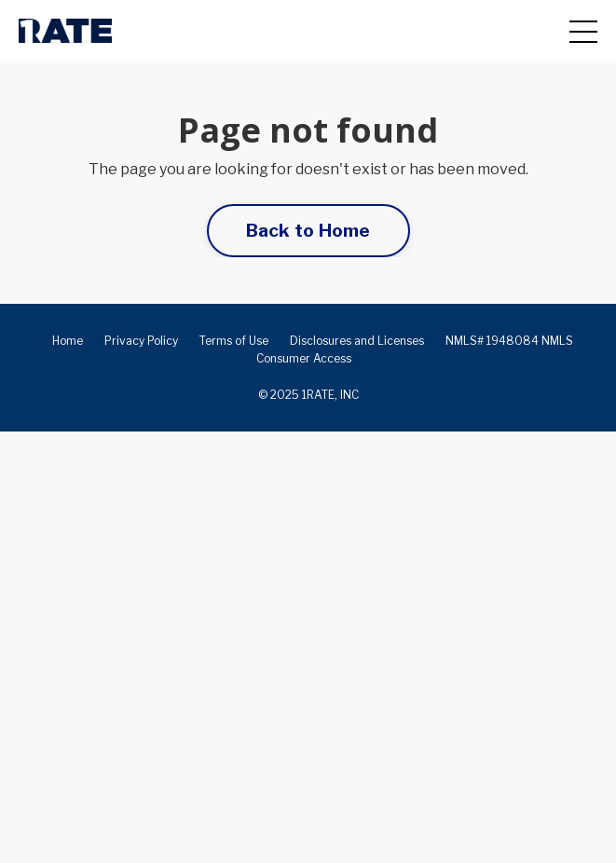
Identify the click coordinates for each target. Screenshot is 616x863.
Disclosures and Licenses (357, 341)
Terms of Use (234, 341)
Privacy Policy (141, 341)
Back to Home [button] (308, 230)
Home (68, 341)
